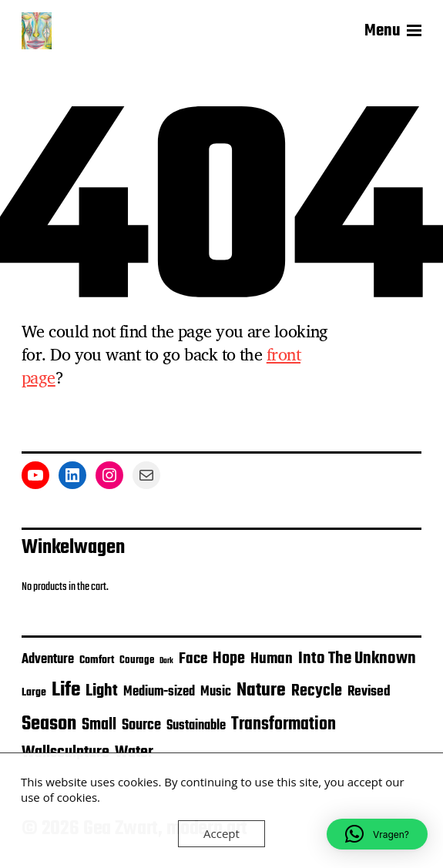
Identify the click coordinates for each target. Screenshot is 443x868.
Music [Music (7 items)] (216, 692)
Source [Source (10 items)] (141, 726)
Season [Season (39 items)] (49, 724)
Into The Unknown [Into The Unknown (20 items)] (357, 659)
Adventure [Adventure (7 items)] (48, 660)
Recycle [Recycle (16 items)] (317, 691)
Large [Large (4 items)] (34, 693)
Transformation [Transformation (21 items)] (284, 725)
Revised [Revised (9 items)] (369, 692)
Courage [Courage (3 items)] (137, 660)
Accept (221, 833)
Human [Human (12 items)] (272, 659)
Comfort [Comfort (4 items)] (97, 660)
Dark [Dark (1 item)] (166, 661)
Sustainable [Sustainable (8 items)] (196, 726)
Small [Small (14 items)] (99, 725)
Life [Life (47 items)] (66, 690)
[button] (377, 834)
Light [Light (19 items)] (102, 691)
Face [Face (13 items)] (193, 659)
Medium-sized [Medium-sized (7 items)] (159, 692)
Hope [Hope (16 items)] (229, 659)
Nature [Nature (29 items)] (261, 690)
